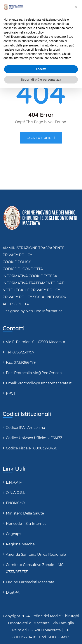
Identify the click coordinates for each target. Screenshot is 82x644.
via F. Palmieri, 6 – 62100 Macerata (36, 342)
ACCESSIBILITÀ (16, 304)
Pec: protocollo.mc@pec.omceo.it (35, 373)
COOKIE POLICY (17, 262)
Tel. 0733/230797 (20, 352)
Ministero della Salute (25, 513)
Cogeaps (14, 534)
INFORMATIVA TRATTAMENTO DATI (34, 283)
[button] (76, 7)
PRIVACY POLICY (17, 255)
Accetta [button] (41, 69)
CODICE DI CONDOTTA (23, 269)
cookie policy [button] (35, 32)
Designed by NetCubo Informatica (33, 311)
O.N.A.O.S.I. (15, 493)
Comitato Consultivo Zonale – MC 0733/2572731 (35, 568)
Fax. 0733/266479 (21, 363)
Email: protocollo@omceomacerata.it (39, 383)
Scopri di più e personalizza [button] (41, 80)
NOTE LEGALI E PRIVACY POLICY (31, 290)
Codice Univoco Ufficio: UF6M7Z (34, 438)
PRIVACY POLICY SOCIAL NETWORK (34, 297)
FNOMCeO (15, 503)
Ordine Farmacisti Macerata (30, 582)
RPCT (11, 393)
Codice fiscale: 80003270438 (31, 448)
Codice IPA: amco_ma (25, 428)
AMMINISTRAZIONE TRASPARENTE (34, 248)
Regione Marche (20, 544)
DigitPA (13, 592)
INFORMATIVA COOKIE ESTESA (30, 276)
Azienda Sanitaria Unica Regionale (36, 554)
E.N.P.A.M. (15, 482)
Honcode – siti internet (26, 524)
